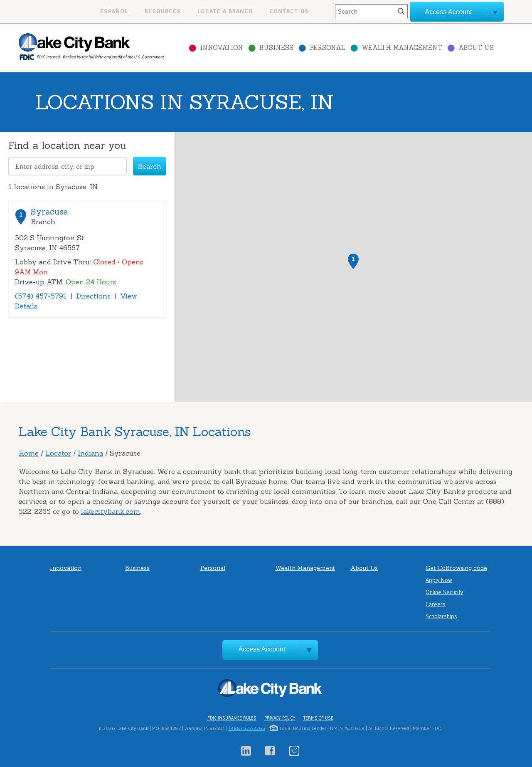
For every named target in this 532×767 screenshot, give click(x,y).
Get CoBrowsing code (456, 568)
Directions (94, 296)
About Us (476, 48)
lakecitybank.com (111, 511)
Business (276, 48)
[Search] (371, 11)
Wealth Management (402, 48)
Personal (328, 48)
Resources (163, 11)
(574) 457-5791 (41, 296)
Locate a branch (225, 11)
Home (29, 453)
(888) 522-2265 (247, 728)
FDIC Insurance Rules (232, 718)
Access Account (262, 649)
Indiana (90, 453)
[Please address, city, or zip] (68, 166)
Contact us (289, 11)
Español (114, 11)
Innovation (222, 48)
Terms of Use (318, 718)
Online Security (444, 592)
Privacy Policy (280, 718)
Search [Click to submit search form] (150, 166)
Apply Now (439, 580)
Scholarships (441, 616)
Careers (436, 604)
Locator (58, 453)
